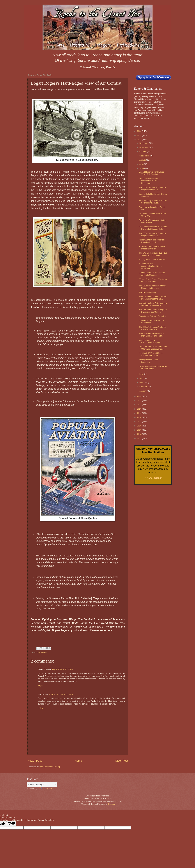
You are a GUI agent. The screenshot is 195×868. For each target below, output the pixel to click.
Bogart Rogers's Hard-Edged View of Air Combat (152, 173)
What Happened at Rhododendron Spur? (149, 341)
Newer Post (35, 761)
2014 (140, 434)
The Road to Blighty (148, 292)
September (144, 156)
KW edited (42, 652)
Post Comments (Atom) (50, 767)
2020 (140, 409)
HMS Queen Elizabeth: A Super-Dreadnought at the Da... (153, 298)
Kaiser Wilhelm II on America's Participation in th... (152, 241)
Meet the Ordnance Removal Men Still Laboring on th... (152, 335)
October (143, 152)
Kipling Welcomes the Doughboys (148, 361)
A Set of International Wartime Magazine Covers (152, 247)
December (144, 143)
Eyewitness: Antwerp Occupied (152, 316)
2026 (140, 131)
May (142, 374)
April (142, 378)
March (142, 382)
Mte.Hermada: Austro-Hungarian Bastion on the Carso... (153, 311)
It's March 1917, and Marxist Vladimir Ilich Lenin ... (151, 354)
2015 (140, 430)
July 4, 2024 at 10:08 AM (62, 669)
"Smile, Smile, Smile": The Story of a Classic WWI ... (153, 280)
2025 (140, 135)
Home (78, 761)
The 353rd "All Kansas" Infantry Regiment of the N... (153, 287)
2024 (140, 140)
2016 (140, 426)
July (141, 164)
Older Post (121, 761)
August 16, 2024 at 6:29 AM (61, 694)
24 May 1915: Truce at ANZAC (152, 259)
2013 (140, 438)
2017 (140, 422)
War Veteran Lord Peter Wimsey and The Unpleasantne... (153, 304)
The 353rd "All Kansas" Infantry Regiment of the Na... (153, 188)
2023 (140, 396)
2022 (140, 401)
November (144, 147)
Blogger (112, 804)
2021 (140, 405)
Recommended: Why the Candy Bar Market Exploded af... (153, 228)
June (142, 168)
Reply (40, 685)
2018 (140, 417)
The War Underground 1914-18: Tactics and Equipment (153, 254)
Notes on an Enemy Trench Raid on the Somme (153, 367)
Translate (45, 788)
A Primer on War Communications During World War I (151, 266)
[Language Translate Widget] (42, 785)
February (144, 387)
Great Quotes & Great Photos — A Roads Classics (153, 274)
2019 (140, 413)
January (143, 391)
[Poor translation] (11, 824)
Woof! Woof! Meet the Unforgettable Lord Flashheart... (148, 181)
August (143, 160)
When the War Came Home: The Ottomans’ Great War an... (153, 348)
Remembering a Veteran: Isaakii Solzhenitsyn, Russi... (153, 202)
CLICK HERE (153, 479)
